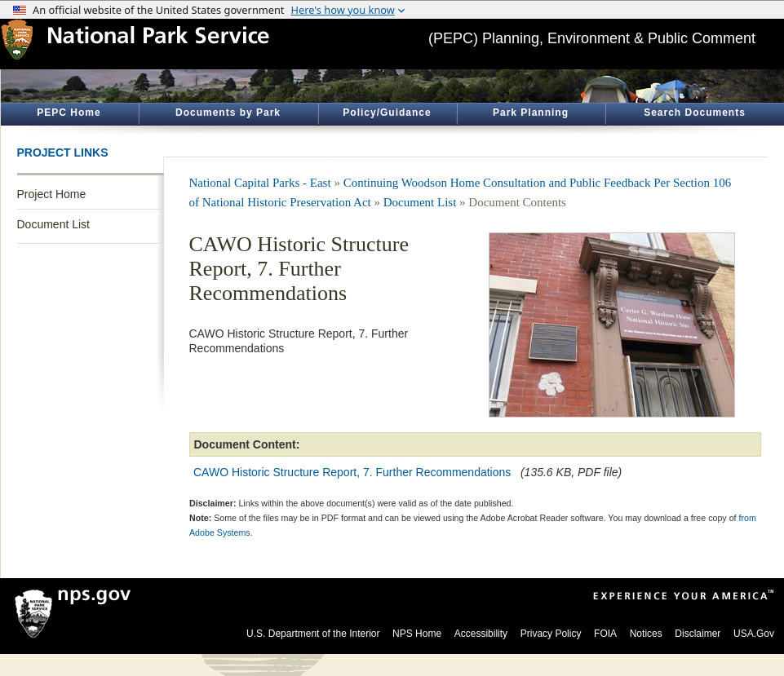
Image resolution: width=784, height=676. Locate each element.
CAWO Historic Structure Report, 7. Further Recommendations (352, 472)
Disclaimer (698, 634)
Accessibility (481, 634)
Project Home (52, 194)
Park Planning (531, 113)
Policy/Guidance (387, 113)
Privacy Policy (551, 634)
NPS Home (417, 634)
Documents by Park (228, 113)
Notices (646, 634)
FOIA (605, 634)
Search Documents (695, 113)
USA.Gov (754, 634)
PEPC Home (69, 113)
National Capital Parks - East (260, 183)
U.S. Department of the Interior (313, 634)
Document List (53, 224)
